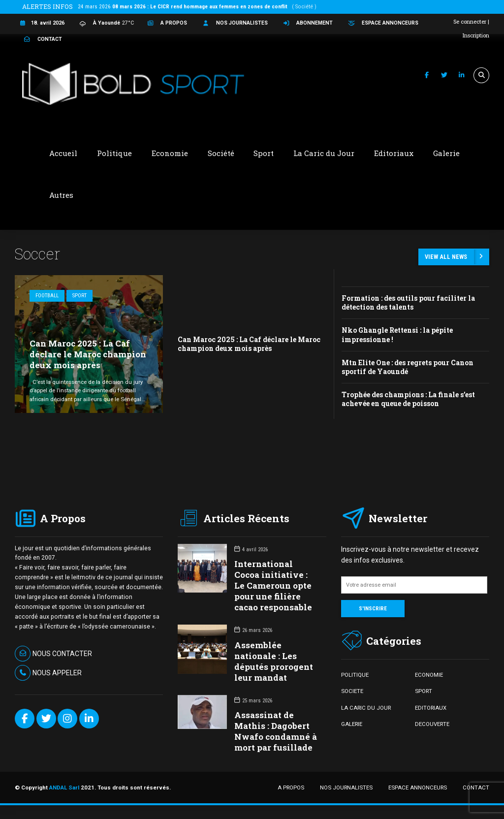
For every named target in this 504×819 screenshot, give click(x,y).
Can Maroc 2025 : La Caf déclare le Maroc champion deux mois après (88, 354)
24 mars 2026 (197, 6)
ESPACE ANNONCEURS (418, 787)
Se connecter (470, 21)
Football (47, 296)
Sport (79, 296)
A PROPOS (291, 787)
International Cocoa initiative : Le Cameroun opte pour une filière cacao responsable (273, 585)
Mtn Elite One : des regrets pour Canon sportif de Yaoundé (408, 367)
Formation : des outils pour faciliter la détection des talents (408, 302)
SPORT (424, 691)
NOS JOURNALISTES (346, 787)
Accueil (63, 153)
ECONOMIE (429, 675)
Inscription (476, 35)
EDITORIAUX (431, 708)
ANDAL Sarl (64, 787)
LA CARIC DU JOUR (366, 708)
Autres (61, 195)
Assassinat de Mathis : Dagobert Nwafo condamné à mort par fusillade (276, 731)
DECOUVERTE (432, 724)
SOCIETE (352, 691)
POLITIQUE (355, 675)
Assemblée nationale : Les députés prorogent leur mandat (274, 661)
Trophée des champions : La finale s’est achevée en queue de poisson (408, 399)
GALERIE (352, 724)
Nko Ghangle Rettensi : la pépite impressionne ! (397, 334)
